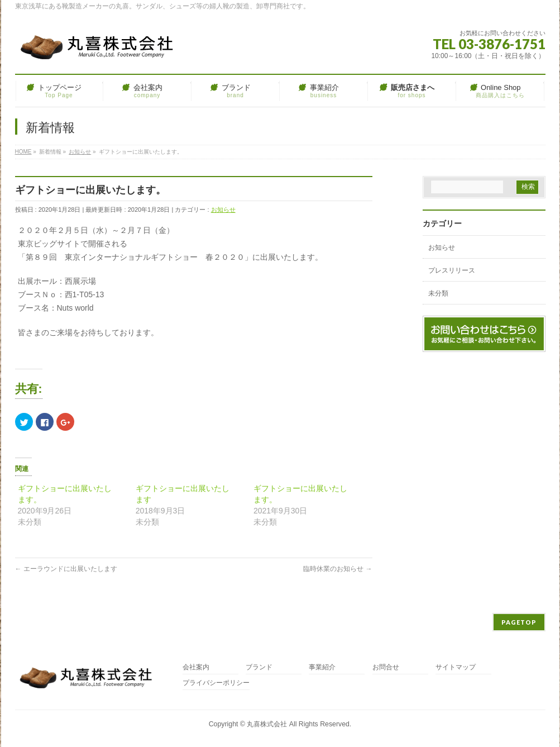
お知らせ (223, 210)
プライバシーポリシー (216, 683)
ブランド (259, 667)
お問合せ (386, 667)
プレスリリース (452, 270)
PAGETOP (519, 622)
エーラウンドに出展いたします (66, 569)
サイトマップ (456, 667)
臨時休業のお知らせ (338, 569)
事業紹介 (322, 667)
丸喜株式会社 (267, 724)
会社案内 (196, 667)
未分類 (438, 293)
